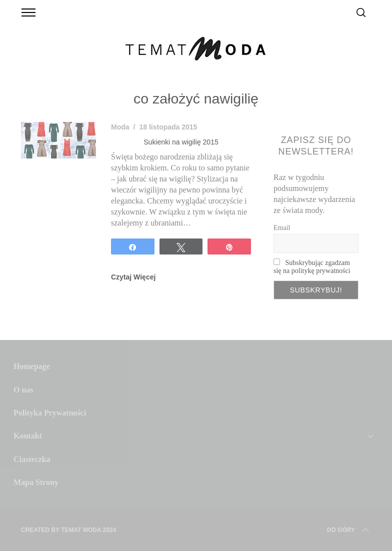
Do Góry (349, 530)
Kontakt (28, 436)
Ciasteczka (32, 459)
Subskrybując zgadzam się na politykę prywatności (312, 267)
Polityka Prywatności (50, 413)
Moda (120, 127)
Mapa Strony (36, 482)
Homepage (32, 366)
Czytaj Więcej (133, 277)
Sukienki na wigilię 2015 (181, 142)
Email (282, 228)
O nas (23, 390)
